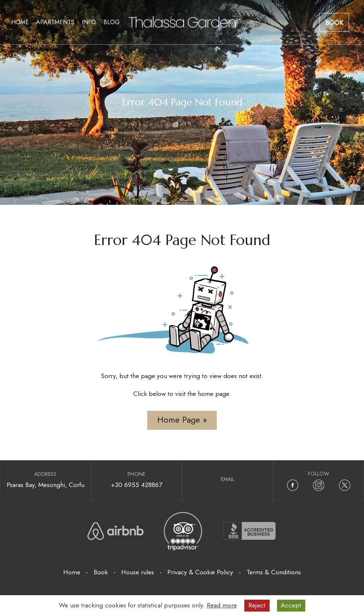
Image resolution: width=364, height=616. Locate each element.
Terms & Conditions (274, 572)
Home (20, 22)
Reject (257, 605)
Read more (222, 605)
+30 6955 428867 (136, 485)
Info (89, 22)
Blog (112, 22)
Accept (291, 605)
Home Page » (182, 420)
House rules (138, 572)
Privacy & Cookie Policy (200, 572)
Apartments (55, 22)
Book (334, 23)
